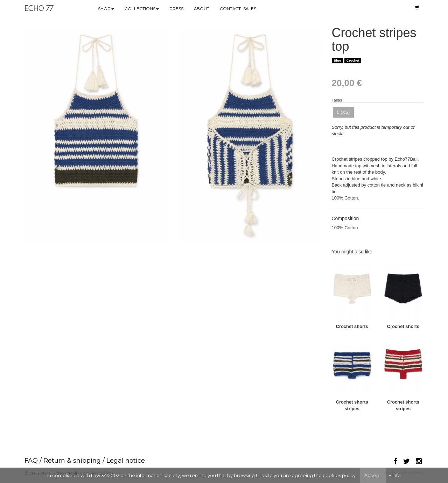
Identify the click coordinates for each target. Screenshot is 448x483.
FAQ (31, 460)
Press (176, 9)
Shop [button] (106, 9)
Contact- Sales (238, 9)
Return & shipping (72, 460)
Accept (373, 475)
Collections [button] (142, 9)
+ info (395, 475)
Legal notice (126, 460)
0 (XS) (344, 112)
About (202, 9)
